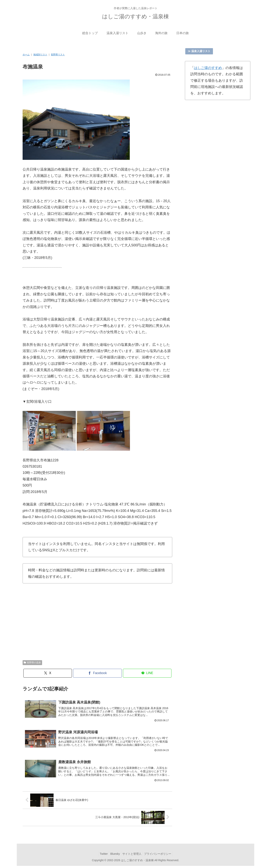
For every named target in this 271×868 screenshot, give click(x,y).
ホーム (26, 55)
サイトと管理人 (133, 856)
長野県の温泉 (32, 663)
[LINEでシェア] (147, 673)
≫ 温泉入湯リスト (199, 51)
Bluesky (114, 856)
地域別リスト (40, 55)
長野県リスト (58, 55)
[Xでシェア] (48, 673)
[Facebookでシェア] (97, 673)
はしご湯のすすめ (208, 68)
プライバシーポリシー (160, 856)
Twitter (101, 856)
